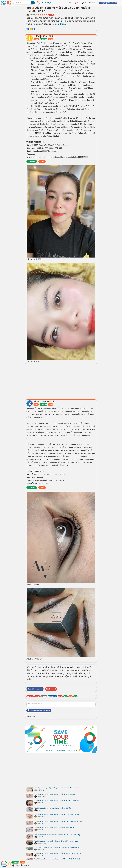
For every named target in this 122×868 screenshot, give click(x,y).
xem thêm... (61, 24)
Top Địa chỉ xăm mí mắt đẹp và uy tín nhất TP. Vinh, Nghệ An (55, 794)
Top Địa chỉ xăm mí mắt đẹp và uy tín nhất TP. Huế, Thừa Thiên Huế (57, 859)
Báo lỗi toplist (51, 689)
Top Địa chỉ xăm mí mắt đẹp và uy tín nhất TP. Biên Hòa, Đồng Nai (57, 801)
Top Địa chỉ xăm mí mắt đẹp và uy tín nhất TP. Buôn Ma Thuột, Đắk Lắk (58, 821)
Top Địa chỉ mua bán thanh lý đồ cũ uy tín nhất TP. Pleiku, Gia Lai (56, 841)
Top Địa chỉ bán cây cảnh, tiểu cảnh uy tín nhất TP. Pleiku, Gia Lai (57, 847)
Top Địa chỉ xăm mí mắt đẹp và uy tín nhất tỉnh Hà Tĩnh (53, 808)
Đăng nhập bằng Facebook (38, 711)
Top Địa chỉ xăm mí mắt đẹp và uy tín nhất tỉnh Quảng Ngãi (54, 828)
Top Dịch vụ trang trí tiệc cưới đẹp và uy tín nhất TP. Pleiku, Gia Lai (57, 788)
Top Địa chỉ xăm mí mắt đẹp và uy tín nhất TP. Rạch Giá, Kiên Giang (57, 835)
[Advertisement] (61, 382)
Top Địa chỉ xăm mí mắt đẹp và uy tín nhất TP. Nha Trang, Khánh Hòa (58, 853)
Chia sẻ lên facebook (35, 689)
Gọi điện (43, 39)
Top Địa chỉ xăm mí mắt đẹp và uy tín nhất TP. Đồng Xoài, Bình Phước (58, 814)
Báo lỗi (51, 15)
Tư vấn (51, 39)
